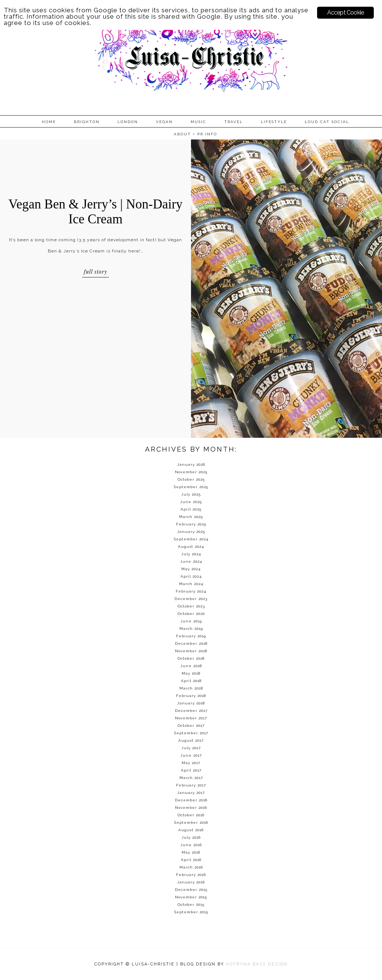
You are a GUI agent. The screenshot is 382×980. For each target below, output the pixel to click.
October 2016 (191, 815)
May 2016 (191, 852)
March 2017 (191, 778)
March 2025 (191, 517)
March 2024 (191, 584)
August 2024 (191, 546)
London (128, 122)
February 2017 (191, 785)
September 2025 (191, 487)
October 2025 (191, 479)
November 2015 (191, 897)
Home (49, 122)
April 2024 (191, 576)
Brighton (87, 122)
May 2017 (191, 763)
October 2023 (191, 606)
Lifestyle (274, 122)
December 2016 (191, 800)
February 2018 (191, 696)
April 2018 (191, 681)
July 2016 (191, 837)
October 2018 (191, 658)
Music (198, 122)
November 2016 (191, 808)
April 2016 (191, 860)
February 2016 (191, 875)
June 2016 (191, 845)
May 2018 (191, 673)
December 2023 (191, 599)
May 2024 (191, 569)
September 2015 (191, 912)
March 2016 (191, 867)
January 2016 (191, 882)
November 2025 (191, 472)
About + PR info (195, 134)
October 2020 (191, 614)
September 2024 (191, 539)
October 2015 (191, 904)
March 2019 (191, 629)
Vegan (164, 122)
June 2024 (191, 561)
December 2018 (191, 643)
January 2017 (191, 793)
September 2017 (191, 733)
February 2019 (191, 636)
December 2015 (191, 890)
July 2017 (191, 748)
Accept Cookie (346, 12)
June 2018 (191, 666)
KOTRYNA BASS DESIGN (257, 964)
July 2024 (191, 554)
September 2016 (191, 822)
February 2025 (191, 524)
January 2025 (191, 532)
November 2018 (191, 651)
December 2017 (191, 711)
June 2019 (191, 621)
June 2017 (191, 755)
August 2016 (191, 830)
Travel (234, 122)
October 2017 (191, 725)
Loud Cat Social (327, 122)
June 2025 (191, 502)
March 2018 (191, 688)
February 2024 (191, 591)
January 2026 (191, 464)
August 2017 (191, 740)
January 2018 (191, 703)
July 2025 (191, 494)
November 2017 (191, 718)
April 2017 (191, 770)
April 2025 (191, 509)
